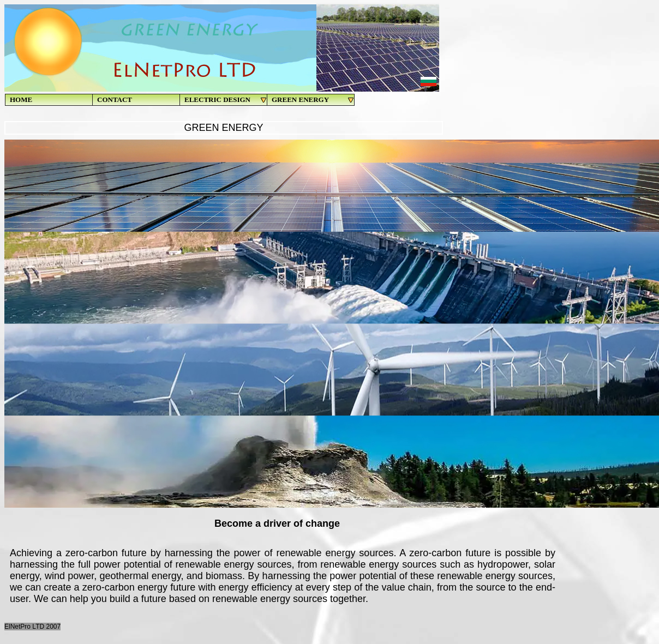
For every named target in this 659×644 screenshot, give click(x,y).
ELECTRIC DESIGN (226, 100)
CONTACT (115, 100)
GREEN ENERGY (313, 100)
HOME (21, 100)
